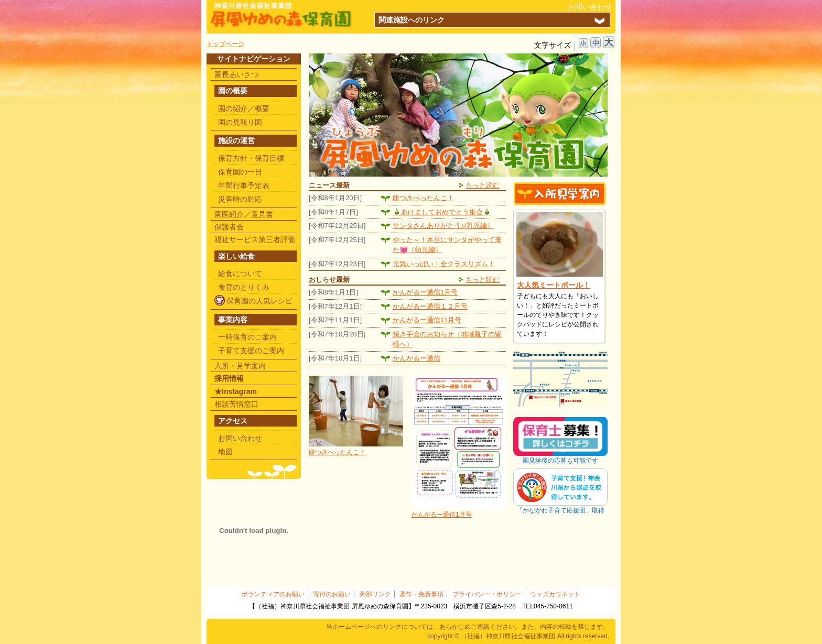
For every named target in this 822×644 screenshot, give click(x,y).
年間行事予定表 (244, 185)
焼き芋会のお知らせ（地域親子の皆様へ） (447, 339)
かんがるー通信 (417, 358)
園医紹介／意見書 (244, 214)
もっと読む (483, 185)
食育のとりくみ (244, 287)
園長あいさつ (236, 74)
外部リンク (375, 594)
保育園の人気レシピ (259, 301)
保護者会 (229, 227)
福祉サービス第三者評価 (255, 239)
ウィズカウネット (555, 594)
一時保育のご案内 (247, 337)
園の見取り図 (240, 122)
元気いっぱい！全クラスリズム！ (444, 264)
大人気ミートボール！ (554, 285)
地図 (225, 452)
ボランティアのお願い (273, 594)
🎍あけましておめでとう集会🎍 (442, 212)
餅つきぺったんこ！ (423, 198)
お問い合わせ (590, 7)
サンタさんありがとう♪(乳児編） (443, 226)
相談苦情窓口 (236, 404)
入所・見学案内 (240, 366)
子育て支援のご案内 (251, 351)
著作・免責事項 (421, 594)
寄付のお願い (332, 594)
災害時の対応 (240, 199)
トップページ (225, 44)
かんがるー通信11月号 (427, 320)
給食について (240, 274)
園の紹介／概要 (244, 108)
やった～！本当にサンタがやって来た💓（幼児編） (447, 245)
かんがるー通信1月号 (425, 292)
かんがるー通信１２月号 (430, 306)
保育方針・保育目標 (251, 158)
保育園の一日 (240, 172)
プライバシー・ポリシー (487, 594)
